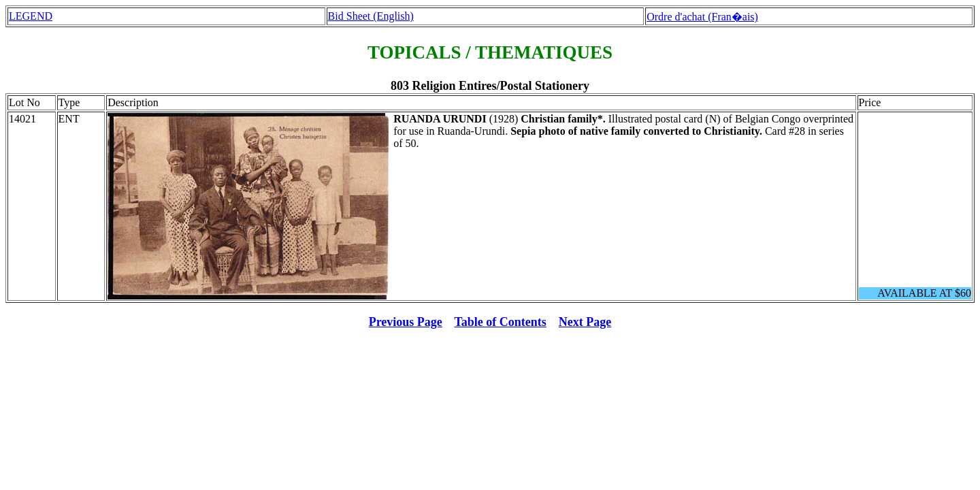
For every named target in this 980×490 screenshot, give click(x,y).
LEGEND (31, 16)
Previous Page (406, 322)
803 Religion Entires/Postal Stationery (490, 86)
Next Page (585, 322)
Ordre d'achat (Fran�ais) (702, 17)
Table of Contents (501, 322)
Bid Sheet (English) (371, 16)
